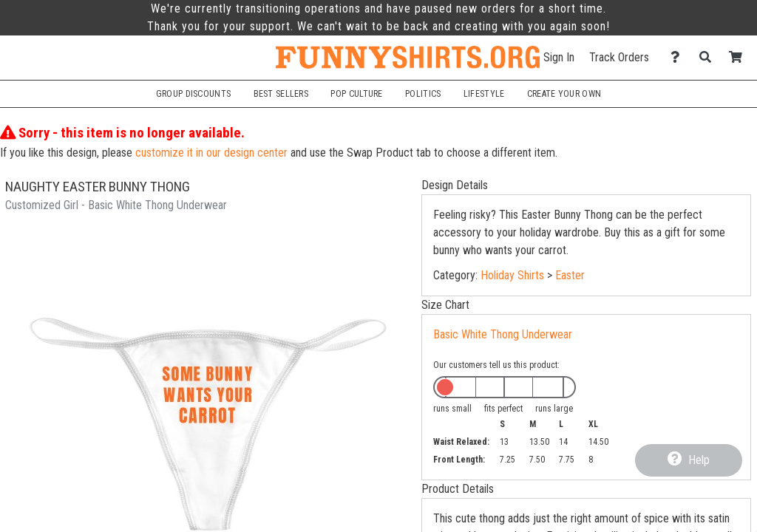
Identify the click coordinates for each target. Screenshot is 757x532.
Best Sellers (281, 94)
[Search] (709, 57)
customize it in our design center (211, 153)
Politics (423, 94)
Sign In (559, 57)
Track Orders (619, 57)
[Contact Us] (679, 57)
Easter (570, 275)
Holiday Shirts (512, 275)
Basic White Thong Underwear (503, 334)
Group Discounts (193, 94)
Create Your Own (564, 94)
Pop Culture (356, 94)
